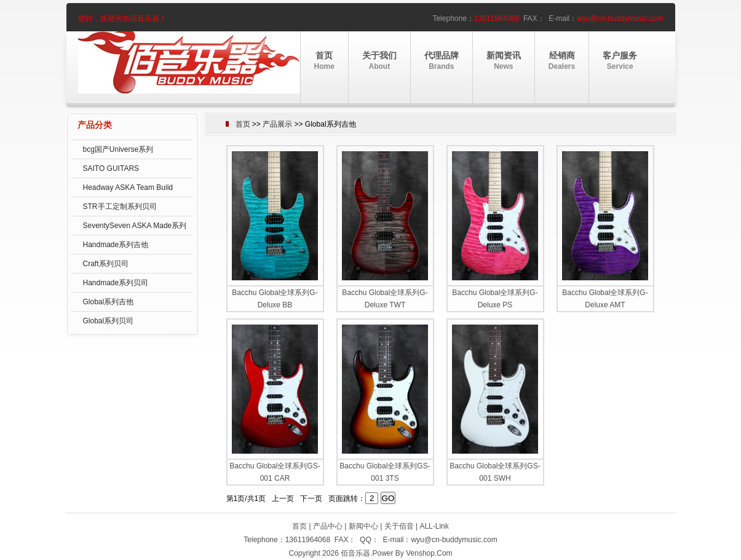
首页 (324, 61)
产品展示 (277, 124)
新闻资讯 (504, 61)
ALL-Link (434, 526)
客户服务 (620, 61)
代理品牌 (442, 61)
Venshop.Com (429, 553)
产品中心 (328, 526)
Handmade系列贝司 (116, 283)
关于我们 (379, 61)
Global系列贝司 (109, 321)
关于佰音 (399, 526)
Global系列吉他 (109, 302)
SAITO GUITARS (111, 168)
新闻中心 (363, 526)
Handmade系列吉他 (116, 245)
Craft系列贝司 (106, 264)
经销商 (562, 61)
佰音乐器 (355, 553)
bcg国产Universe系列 (118, 149)
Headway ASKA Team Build (128, 187)
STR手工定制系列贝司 (120, 207)
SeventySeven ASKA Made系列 (135, 226)
